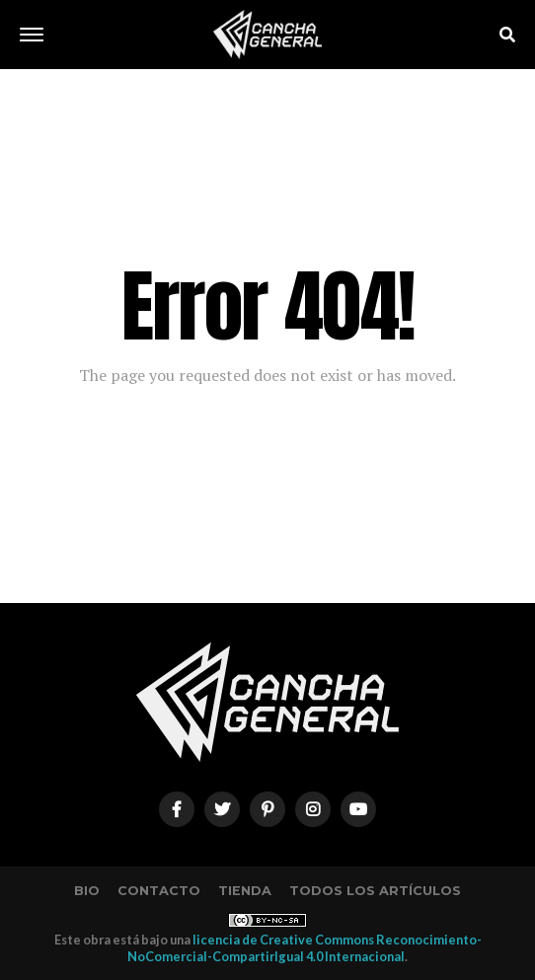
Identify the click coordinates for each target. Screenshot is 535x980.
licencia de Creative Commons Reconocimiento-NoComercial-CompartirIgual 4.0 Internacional (305, 948)
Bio (87, 891)
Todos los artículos (375, 891)
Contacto (159, 891)
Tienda (245, 891)
